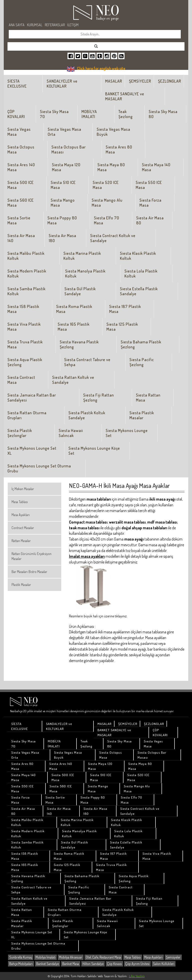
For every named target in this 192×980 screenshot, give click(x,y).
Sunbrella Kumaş (21, 957)
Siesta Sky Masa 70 (54, 114)
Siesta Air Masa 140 (21, 238)
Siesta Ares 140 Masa (21, 167)
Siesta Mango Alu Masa (107, 203)
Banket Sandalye (47, 964)
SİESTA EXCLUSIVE (17, 84)
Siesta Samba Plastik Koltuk (26, 291)
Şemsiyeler (173, 957)
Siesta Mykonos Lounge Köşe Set (94, 451)
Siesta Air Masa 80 (150, 220)
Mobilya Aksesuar (71, 957)
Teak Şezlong (126, 114)
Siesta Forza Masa (150, 203)
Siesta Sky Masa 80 (163, 114)
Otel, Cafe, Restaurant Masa (103, 957)
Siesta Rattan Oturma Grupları (27, 415)
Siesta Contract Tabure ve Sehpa (87, 362)
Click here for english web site (101, 68)
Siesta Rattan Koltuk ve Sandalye (73, 380)
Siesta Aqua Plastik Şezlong (25, 362)
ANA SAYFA (17, 25)
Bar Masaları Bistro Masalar (29, 572)
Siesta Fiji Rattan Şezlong (99, 398)
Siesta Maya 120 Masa (66, 167)
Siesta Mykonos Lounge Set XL (32, 451)
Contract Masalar (23, 528)
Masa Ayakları (21, 515)
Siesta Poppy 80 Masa (62, 220)
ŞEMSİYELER (140, 81)
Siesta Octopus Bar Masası (69, 149)
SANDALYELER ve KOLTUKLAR (62, 84)
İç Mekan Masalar (23, 489)
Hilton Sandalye (93, 964)
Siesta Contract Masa (21, 380)
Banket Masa (71, 964)
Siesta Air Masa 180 (62, 238)
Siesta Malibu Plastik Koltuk (26, 256)
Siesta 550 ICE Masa (149, 185)
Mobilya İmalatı (45, 957)
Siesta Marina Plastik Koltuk (82, 256)
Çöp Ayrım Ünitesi (137, 964)
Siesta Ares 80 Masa (119, 149)
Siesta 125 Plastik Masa (122, 327)
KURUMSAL (35, 25)
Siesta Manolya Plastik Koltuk (85, 274)
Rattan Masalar (21, 541)
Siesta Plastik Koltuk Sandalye (87, 415)
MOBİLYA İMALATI (89, 114)
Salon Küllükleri (164, 964)
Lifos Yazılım (137, 976)
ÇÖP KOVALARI (16, 114)
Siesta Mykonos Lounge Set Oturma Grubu (39, 468)
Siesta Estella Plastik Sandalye (139, 291)
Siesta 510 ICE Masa (63, 185)
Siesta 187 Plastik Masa (125, 309)
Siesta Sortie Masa (19, 220)
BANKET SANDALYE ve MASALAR (125, 96)
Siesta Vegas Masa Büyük (113, 132)
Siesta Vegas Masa (19, 132)
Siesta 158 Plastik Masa (23, 309)
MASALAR (114, 81)
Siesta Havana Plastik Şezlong (79, 344)
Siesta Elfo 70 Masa (107, 220)
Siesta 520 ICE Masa (106, 185)
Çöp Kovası (114, 964)
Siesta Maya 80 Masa (111, 167)
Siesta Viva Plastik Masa (24, 327)
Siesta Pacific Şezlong (142, 362)
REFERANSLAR (55, 25)
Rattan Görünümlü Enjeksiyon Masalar (31, 556)
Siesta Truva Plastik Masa (25, 344)
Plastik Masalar (21, 585)
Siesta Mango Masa (63, 203)
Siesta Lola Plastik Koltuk (141, 274)
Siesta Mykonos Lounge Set (127, 433)
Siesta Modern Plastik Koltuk (27, 274)
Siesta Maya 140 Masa (156, 167)
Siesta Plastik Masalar (142, 415)
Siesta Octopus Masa (21, 149)
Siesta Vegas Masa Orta (64, 132)
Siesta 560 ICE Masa (21, 203)
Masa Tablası (20, 502)
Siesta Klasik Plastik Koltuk (138, 256)
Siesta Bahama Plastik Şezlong (141, 344)
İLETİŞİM (73, 25)
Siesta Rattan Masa (148, 398)
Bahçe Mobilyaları (21, 964)
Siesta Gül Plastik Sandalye (80, 291)
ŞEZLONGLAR (170, 81)
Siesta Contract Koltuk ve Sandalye (113, 238)
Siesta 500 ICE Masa (21, 185)
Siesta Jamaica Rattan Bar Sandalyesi (32, 398)
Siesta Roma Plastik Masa (74, 309)
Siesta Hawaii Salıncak (71, 433)
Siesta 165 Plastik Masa (74, 327)
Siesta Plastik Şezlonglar (20, 433)
